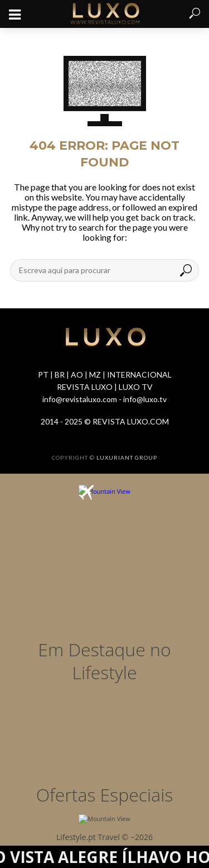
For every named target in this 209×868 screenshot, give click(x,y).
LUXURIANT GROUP (127, 457)
